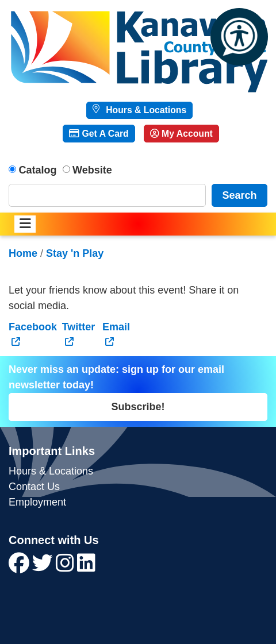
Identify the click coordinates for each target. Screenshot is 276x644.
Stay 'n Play (75, 253)
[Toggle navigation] (25, 224)
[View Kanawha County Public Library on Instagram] (66, 567)
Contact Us (34, 487)
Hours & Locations (145, 110)
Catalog (38, 170)
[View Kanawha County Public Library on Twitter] (44, 567)
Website (92, 170)
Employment (37, 502)
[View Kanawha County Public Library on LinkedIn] (86, 567)
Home (23, 253)
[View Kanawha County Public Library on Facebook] (20, 567)
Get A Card (99, 134)
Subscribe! (138, 407)
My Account (181, 134)
